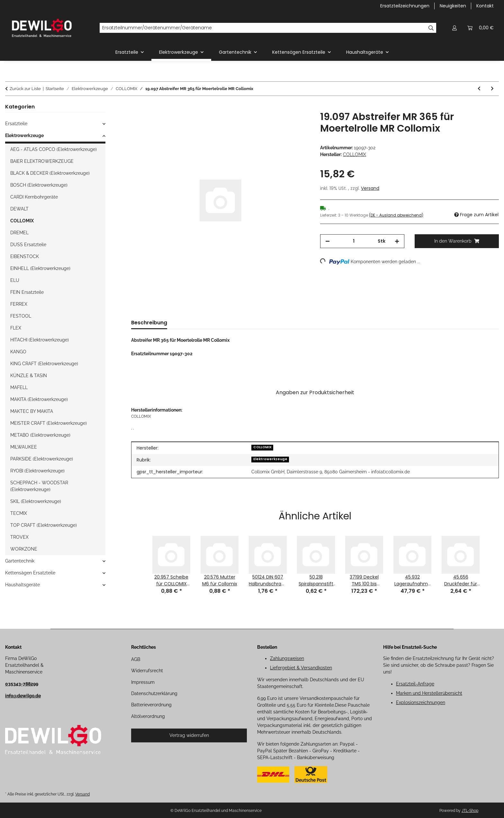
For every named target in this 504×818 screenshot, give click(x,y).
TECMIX (19, 513)
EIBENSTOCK (25, 256)
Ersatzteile (16, 124)
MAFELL (19, 387)
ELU (15, 280)
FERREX (19, 304)
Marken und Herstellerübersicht (429, 693)
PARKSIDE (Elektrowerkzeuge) (42, 459)
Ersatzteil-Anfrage (415, 684)
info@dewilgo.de (23, 696)
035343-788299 (22, 684)
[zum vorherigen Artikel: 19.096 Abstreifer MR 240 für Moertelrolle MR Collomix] (479, 89)
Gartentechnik (20, 561)
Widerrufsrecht (147, 671)
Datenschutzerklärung (154, 693)
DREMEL (19, 233)
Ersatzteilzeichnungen (405, 6)
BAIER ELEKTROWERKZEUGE (42, 161)
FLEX (16, 328)
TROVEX (19, 537)
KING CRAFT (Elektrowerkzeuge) (44, 364)
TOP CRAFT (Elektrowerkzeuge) (44, 525)
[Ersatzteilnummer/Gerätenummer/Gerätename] (263, 28)
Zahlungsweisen (287, 658)
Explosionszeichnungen (421, 702)
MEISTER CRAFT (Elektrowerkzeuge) (49, 423)
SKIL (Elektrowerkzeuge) (36, 501)
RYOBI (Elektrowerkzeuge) (37, 471)
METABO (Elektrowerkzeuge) (40, 435)
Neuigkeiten (453, 6)
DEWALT (19, 209)
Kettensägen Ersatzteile (30, 573)
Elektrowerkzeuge (270, 459)
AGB (136, 659)
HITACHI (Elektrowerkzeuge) (40, 340)
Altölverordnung (148, 716)
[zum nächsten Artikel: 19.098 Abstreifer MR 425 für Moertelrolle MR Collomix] (492, 89)
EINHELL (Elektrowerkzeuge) (40, 268)
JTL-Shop (470, 811)
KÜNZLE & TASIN (29, 376)
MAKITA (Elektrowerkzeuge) (39, 399)
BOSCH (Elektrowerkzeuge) (39, 185)
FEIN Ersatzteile (27, 292)
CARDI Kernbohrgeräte (34, 197)
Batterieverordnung (151, 705)
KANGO (18, 352)
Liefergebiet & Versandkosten (301, 668)
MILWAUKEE (24, 447)
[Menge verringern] (328, 241)
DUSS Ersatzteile (28, 245)
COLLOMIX (262, 447)
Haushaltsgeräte (22, 585)
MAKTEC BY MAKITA (32, 411)
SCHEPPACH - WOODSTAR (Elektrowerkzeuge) (39, 486)
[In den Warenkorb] (136, 107)
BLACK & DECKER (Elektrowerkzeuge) (50, 173)
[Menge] (354, 241)
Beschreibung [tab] (149, 323)
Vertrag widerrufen (189, 735)
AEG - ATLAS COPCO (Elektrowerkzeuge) (54, 149)
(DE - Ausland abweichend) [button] (396, 215)
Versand (370, 188)
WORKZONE (24, 549)
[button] (455, 28)
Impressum (143, 682)
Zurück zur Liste (25, 89)
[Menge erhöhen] (397, 241)
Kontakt (485, 6)
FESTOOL (21, 316)
